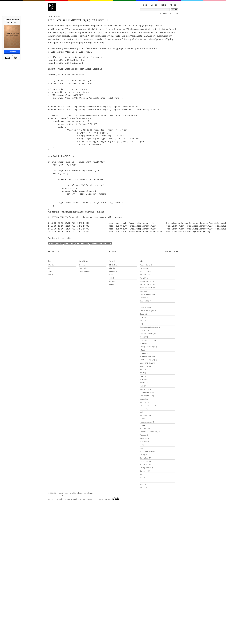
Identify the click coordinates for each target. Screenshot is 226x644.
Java (141, 376)
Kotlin (142, 386)
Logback (100, 32)
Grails (52, 243)
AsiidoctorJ (144, 275)
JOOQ (142, 370)
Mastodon (113, 265)
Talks (163, 5)
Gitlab (111, 275)
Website (51, 265)
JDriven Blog (83, 268)
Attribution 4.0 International (106, 499)
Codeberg (113, 271)
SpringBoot (144, 471)
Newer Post (170, 251)
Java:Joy (143, 379)
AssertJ (142, 278)
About (173, 5)
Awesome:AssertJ (146, 288)
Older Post (55, 251)
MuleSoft (143, 412)
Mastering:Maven (146, 392)
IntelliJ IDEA (144, 366)
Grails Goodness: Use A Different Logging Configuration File (78, 20)
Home (114, 251)
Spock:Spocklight (146, 451)
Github (112, 278)
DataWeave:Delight (147, 311)
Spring (142, 455)
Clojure (143, 291)
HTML (142, 350)
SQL (141, 445)
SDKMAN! (143, 442)
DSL (141, 304)
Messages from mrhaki (56, 499)
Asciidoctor (144, 271)
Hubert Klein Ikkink (73, 499)
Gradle (142, 330)
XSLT (142, 478)
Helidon (143, 353)
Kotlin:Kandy (144, 389)
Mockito (143, 409)
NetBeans (143, 415)
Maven (142, 399)
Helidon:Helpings (146, 356)
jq (141, 481)
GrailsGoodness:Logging (101, 243)
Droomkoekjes (84, 265)
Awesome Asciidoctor (148, 281)
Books (154, 5)
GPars (142, 320)
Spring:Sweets (145, 468)
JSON (142, 373)
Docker (143, 314)
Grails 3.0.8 (69, 243)
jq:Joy (142, 484)
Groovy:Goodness (146, 347)
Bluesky (112, 268)
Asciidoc (143, 268)
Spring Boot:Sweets (147, 461)
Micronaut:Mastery (147, 406)
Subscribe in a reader (56, 496)
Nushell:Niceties (146, 422)
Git (141, 324)
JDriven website (84, 271)
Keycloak (143, 383)
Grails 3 (59, 243)
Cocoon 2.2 (144, 301)
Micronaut (144, 402)
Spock (142, 448)
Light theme (173, 13)
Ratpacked (144, 438)
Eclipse (142, 317)
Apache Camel (145, 265)
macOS (143, 487)
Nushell (143, 419)
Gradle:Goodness (146, 334)
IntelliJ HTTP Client (146, 363)
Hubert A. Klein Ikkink (65, 493)
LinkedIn (112, 281)
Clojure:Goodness (146, 294)
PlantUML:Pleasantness (148, 432)
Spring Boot (144, 458)
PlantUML (143, 428)
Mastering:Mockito (146, 396)
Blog (145, 5)
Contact (112, 284)
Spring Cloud (145, 464)
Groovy (143, 343)
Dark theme (163, 13)
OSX (141, 425)
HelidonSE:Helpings (147, 360)
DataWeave (144, 307)
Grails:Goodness (82, 243)
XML (141, 474)
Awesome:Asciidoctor (148, 284)
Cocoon (143, 298)
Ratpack (143, 435)
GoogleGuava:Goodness (149, 327)
